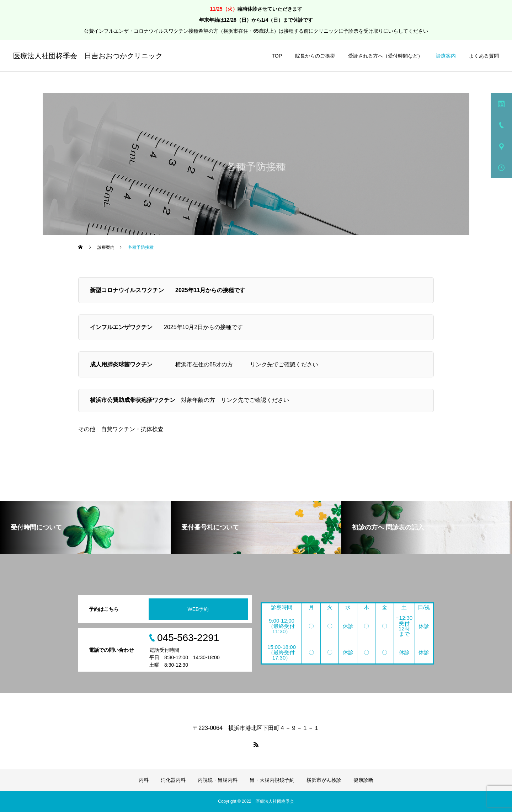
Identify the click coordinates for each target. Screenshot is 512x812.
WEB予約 (198, 609)
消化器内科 (173, 780)
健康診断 (363, 780)
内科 (144, 780)
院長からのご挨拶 (315, 56)
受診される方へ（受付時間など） (385, 56)
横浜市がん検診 (324, 780)
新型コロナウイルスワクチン (127, 290)
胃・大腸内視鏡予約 (272, 780)
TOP (277, 56)
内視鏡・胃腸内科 (218, 780)
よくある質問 (484, 56)
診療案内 (446, 56)
